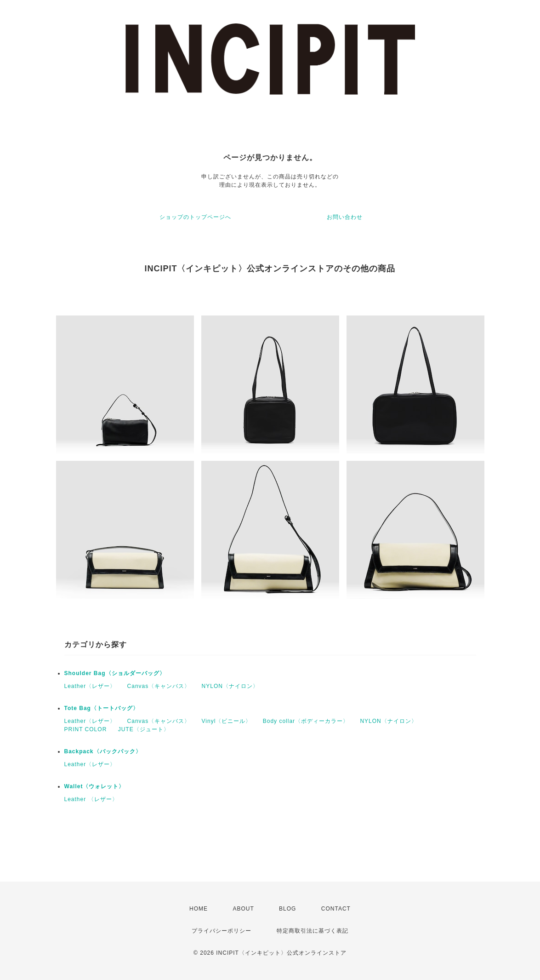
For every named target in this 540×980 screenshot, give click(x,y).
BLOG (287, 909)
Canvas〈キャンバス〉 (159, 686)
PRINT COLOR (86, 729)
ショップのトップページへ (195, 217)
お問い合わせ (345, 217)
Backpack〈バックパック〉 (103, 751)
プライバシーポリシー (222, 931)
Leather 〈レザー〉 (91, 799)
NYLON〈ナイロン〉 (230, 686)
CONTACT (336, 909)
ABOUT (243, 909)
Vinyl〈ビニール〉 (227, 721)
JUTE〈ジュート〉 (144, 729)
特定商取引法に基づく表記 (313, 931)
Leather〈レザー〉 (90, 686)
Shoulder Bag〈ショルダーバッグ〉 (115, 673)
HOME (199, 909)
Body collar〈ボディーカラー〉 (306, 721)
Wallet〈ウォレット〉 (95, 786)
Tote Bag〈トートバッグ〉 (102, 708)
